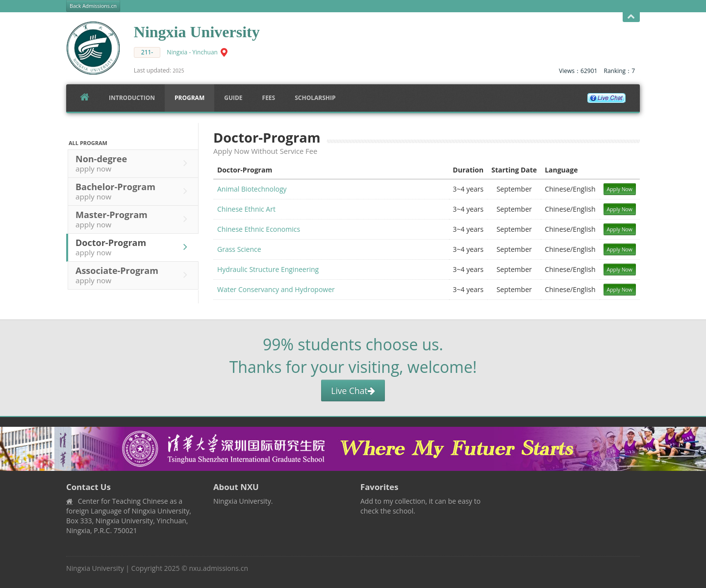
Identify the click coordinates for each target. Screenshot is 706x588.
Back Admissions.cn (93, 6)
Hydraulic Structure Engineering (268, 269)
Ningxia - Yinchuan (192, 52)
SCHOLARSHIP (315, 98)
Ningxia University (95, 568)
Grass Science (239, 249)
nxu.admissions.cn (218, 568)
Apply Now (620, 189)
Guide (233, 98)
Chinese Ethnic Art (246, 209)
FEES (269, 98)
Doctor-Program (134, 247)
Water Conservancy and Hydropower (276, 289)
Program (189, 98)
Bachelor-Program (134, 191)
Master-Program (134, 219)
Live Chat (353, 391)
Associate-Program (134, 275)
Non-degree (134, 163)
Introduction (132, 98)
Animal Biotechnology (252, 189)
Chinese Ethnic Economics (259, 229)
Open (631, 17)
